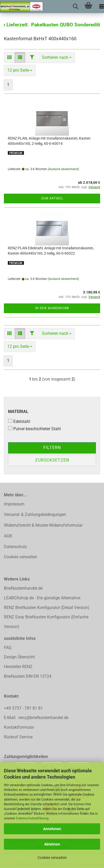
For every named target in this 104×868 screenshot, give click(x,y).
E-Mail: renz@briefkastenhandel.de (36, 718)
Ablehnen (52, 844)
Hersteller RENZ (18, 667)
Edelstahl (19, 421)
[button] (9, 58)
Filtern (52, 448)
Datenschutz (15, 547)
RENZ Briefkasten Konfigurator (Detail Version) (47, 608)
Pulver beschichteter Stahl (34, 429)
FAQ (8, 648)
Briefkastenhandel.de (23, 588)
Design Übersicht (19, 657)
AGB (8, 536)
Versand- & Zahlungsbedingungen (35, 515)
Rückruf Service (18, 737)
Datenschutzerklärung (32, 818)
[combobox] (57, 58)
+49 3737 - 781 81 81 (24, 708)
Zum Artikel (52, 198)
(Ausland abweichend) (63, 169)
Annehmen (52, 829)
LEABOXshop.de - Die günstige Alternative (42, 598)
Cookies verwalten (52, 858)
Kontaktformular (19, 727)
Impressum (14, 504)
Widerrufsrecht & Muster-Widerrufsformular (43, 525)
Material (18, 412)
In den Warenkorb (52, 308)
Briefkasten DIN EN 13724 (28, 676)
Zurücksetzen (52, 460)
